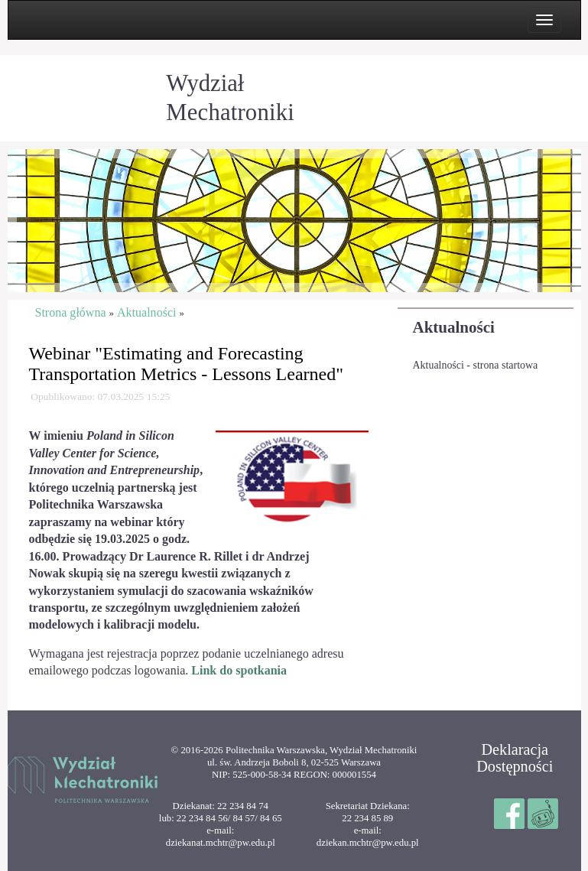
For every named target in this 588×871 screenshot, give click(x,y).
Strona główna (71, 312)
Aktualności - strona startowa (476, 365)
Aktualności (454, 327)
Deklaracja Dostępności (515, 758)
